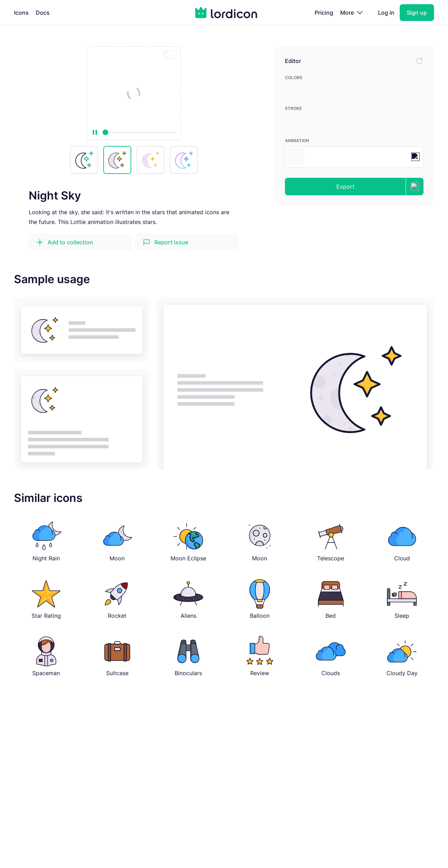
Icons (21, 13)
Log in (386, 13)
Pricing (324, 13)
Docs (43, 13)
